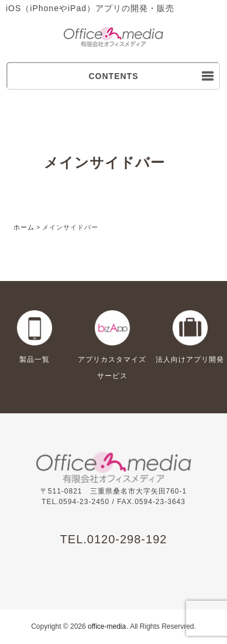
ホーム (24, 227)
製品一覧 (35, 359)
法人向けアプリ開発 (190, 359)
